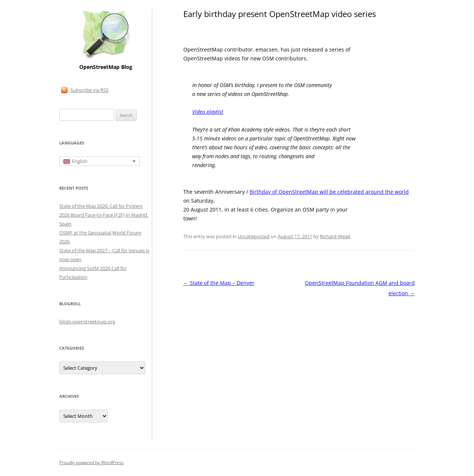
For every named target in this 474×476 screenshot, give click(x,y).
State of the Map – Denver (219, 283)
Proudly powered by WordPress (91, 462)
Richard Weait (335, 236)
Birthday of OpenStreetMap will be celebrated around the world (329, 192)
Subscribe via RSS (89, 90)
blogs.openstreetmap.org (87, 322)
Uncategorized (254, 236)
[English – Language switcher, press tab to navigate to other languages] (99, 161)
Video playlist (208, 112)
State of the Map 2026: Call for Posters (101, 206)
